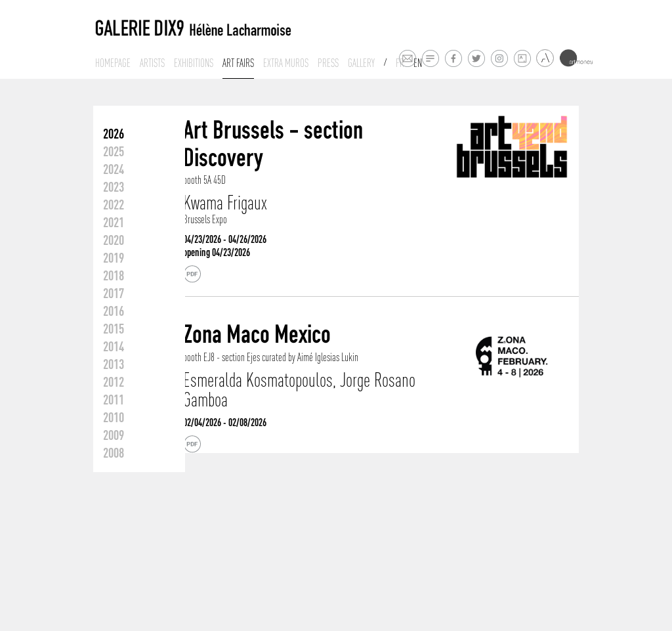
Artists (152, 63)
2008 (114, 452)
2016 (114, 311)
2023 (114, 186)
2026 (114, 133)
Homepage (113, 63)
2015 (114, 328)
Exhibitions (194, 63)
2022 (114, 204)
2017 (114, 293)
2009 (114, 435)
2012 (114, 381)
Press (328, 63)
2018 (114, 275)
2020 (114, 240)
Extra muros (286, 63)
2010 (114, 417)
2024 (114, 169)
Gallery (361, 63)
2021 (114, 222)
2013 (114, 364)
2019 (114, 257)
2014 (114, 346)
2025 (114, 151)
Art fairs (238, 63)
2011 (114, 399)
